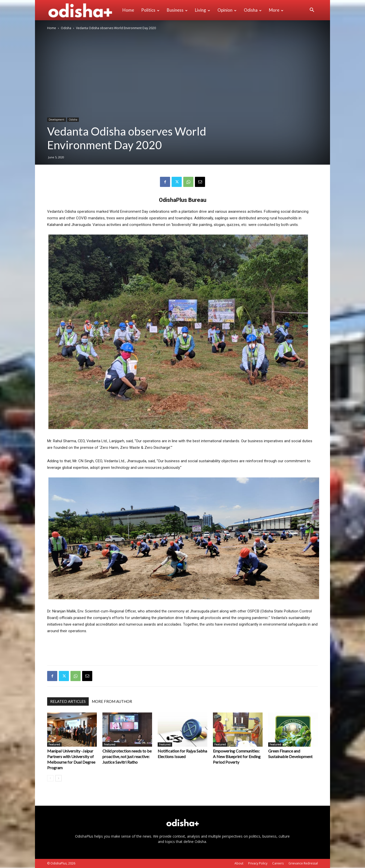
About (239, 863)
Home (128, 10)
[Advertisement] (182, 648)
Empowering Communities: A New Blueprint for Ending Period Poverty (237, 756)
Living (203, 10)
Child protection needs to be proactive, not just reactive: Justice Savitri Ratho (127, 756)
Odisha (253, 10)
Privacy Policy (258, 863)
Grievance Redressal (303, 863)
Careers (278, 863)
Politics (150, 10)
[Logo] (83, 10)
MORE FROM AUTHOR (112, 701)
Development (57, 120)
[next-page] (58, 778)
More (276, 10)
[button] (312, 11)
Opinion (227, 10)
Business (177, 10)
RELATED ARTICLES (68, 701)
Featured (54, 744)
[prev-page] (50, 778)
